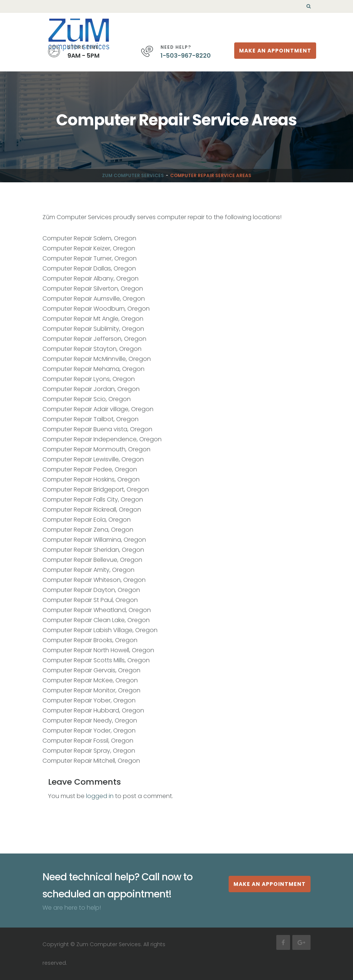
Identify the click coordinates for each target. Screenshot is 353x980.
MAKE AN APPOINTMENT (270, 884)
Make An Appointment (275, 51)
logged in (100, 796)
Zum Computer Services (133, 175)
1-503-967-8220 (186, 56)
